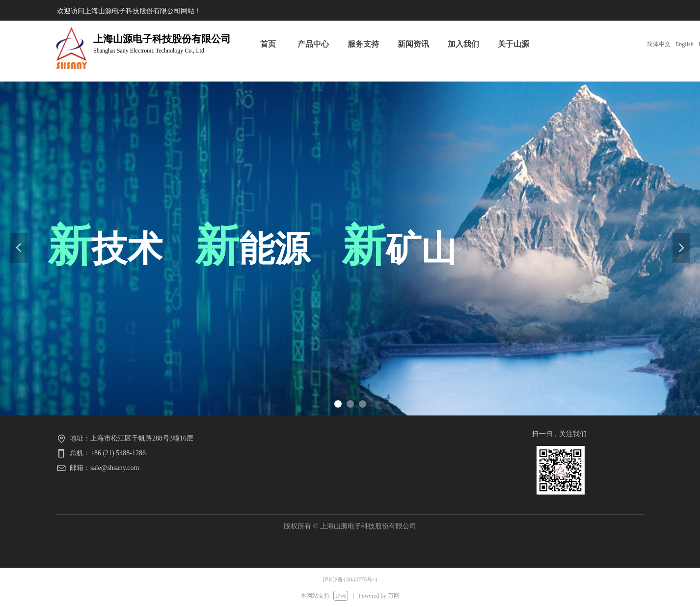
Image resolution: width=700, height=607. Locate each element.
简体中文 (659, 44)
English (685, 44)
